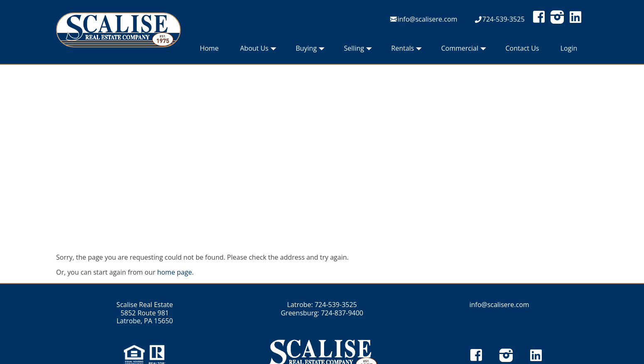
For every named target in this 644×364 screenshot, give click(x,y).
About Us (258, 50)
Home (209, 48)
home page (175, 272)
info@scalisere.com (428, 19)
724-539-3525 (504, 19)
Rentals (407, 50)
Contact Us (522, 48)
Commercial (464, 50)
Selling (358, 50)
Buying (310, 50)
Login (569, 48)
